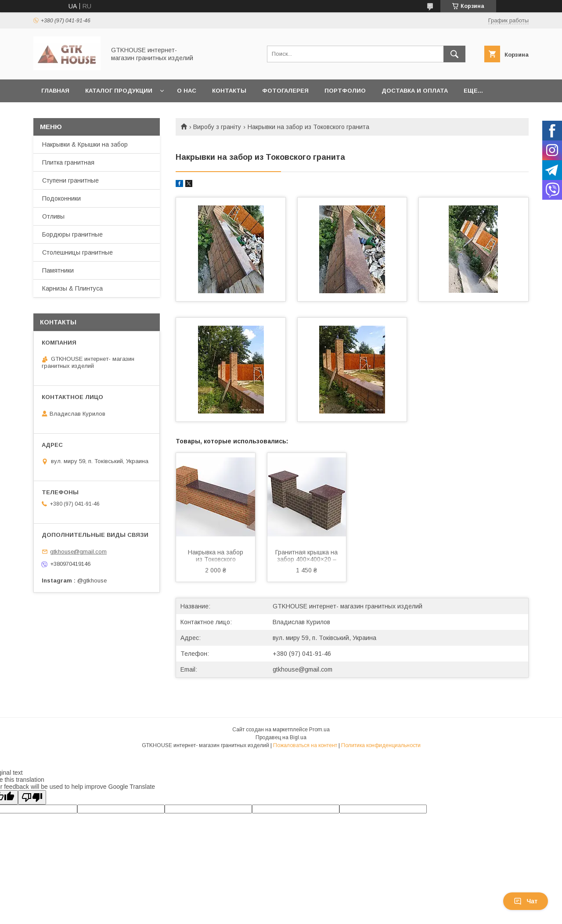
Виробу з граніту (217, 127)
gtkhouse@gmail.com (303, 669)
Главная (55, 91)
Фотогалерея (285, 91)
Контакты (229, 91)
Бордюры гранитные (72, 234)
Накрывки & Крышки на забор (85, 144)
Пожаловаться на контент (305, 745)
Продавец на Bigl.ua (281, 737)
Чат (526, 901)
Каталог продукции (119, 91)
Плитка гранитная (68, 162)
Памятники (58, 270)
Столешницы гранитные (77, 252)
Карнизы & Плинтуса (72, 288)
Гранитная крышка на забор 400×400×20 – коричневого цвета (306, 557)
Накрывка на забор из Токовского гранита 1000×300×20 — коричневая (216, 557)
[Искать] (454, 54)
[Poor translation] (32, 797)
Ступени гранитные (70, 180)
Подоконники (61, 198)
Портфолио (345, 91)
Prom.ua (319, 730)
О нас (187, 91)
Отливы (53, 216)
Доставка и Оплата (415, 91)
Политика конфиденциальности (381, 745)
